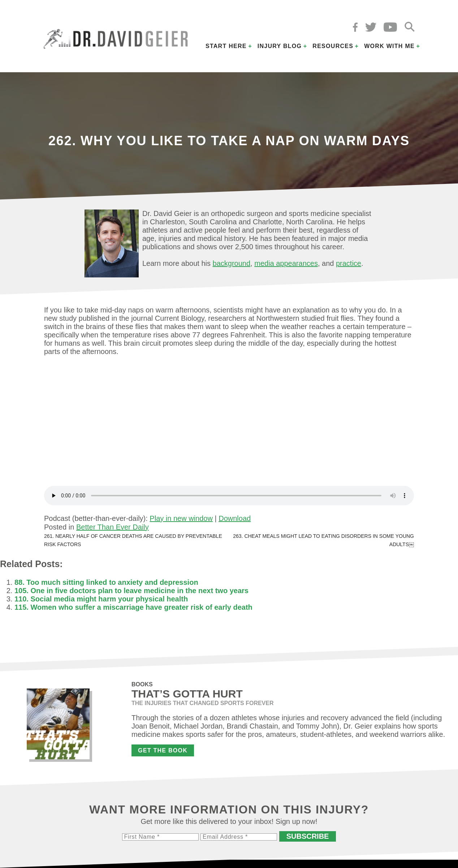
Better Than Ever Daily (113, 527)
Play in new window (181, 518)
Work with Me (389, 46)
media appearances (286, 263)
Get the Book (163, 750)
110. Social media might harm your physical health (101, 599)
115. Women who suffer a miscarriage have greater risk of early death (133, 607)
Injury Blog (280, 46)
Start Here (226, 46)
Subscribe (308, 836)
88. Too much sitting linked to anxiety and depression (106, 582)
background (232, 263)
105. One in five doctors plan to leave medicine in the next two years (131, 591)
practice (349, 263)
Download (235, 518)
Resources (333, 46)
